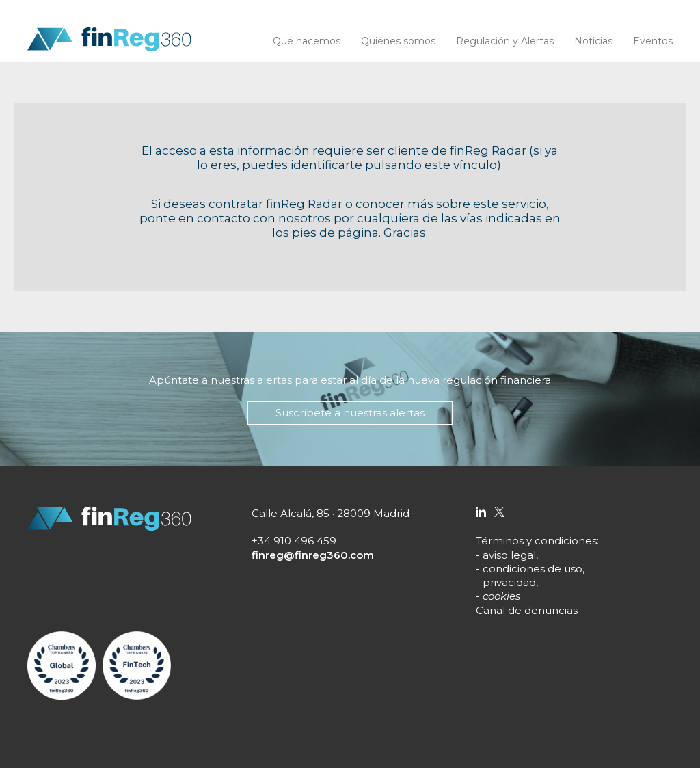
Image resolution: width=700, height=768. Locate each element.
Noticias (593, 41)
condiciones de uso (533, 569)
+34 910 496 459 (294, 541)
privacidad (509, 582)
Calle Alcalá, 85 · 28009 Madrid (331, 513)
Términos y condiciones (536, 541)
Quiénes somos (398, 41)
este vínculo (461, 165)
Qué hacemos (307, 41)
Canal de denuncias (527, 610)
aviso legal (509, 555)
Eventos (653, 41)
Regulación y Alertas (505, 41)
